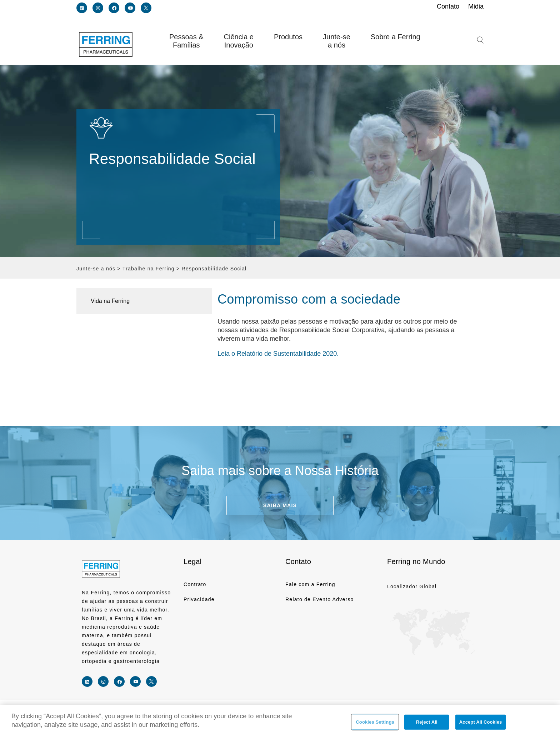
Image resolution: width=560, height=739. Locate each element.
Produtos (288, 37)
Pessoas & (186, 41)
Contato (298, 561)
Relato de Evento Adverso (320, 599)
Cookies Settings (375, 722)
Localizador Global (412, 586)
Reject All (427, 722)
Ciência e (239, 41)
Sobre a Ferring (396, 37)
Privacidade (199, 599)
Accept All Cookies (481, 722)
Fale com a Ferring (310, 584)
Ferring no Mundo (416, 561)
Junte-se (337, 41)
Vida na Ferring (110, 301)
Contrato (195, 584)
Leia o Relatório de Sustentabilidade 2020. (278, 354)
